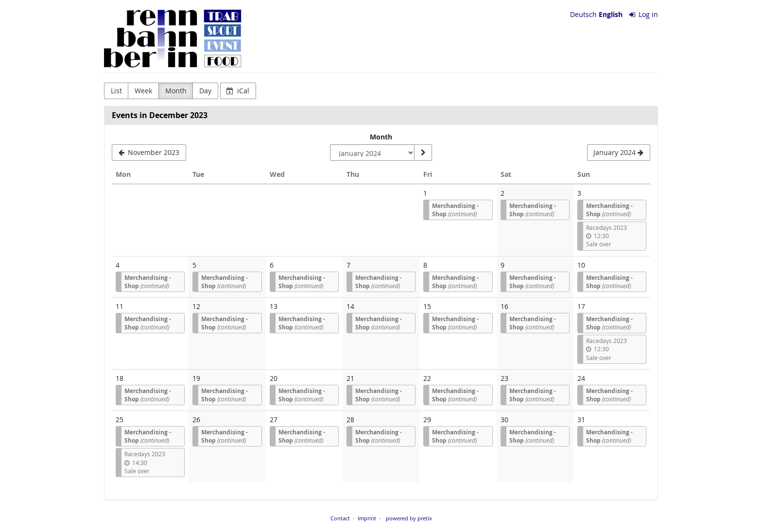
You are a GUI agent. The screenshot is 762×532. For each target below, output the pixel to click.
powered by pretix (409, 518)
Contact (340, 518)
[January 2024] (619, 153)
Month (176, 91)
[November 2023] (149, 153)
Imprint (367, 518)
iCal (238, 91)
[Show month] (423, 153)
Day (205, 91)
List (116, 91)
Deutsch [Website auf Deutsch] (583, 14)
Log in (644, 14)
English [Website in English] (611, 14)
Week (143, 91)
